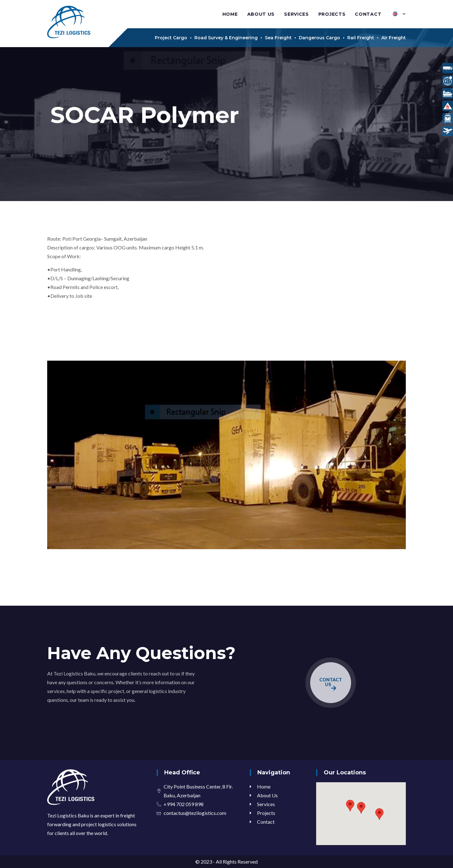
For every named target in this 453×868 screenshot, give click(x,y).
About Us (261, 14)
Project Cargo (171, 38)
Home (230, 14)
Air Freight (394, 38)
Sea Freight (278, 38)
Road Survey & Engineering (226, 38)
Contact (368, 14)
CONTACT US (331, 684)
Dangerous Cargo (319, 38)
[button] (361, 808)
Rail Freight (361, 38)
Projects (332, 14)
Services (296, 14)
